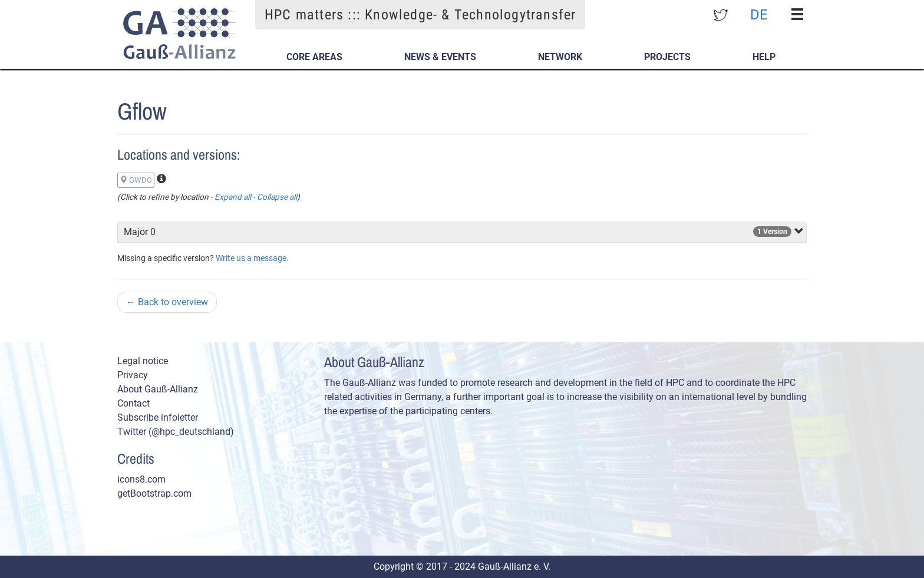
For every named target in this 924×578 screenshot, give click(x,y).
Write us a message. (252, 258)
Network (560, 57)
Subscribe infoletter (158, 417)
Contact (133, 403)
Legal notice (143, 361)
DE (759, 14)
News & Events (440, 57)
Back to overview (167, 302)
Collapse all (277, 197)
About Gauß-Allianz (158, 389)
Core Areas (314, 57)
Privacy (133, 375)
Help (764, 57)
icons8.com (141, 479)
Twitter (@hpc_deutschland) (176, 432)
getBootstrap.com (154, 493)
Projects (667, 57)
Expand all (233, 197)
